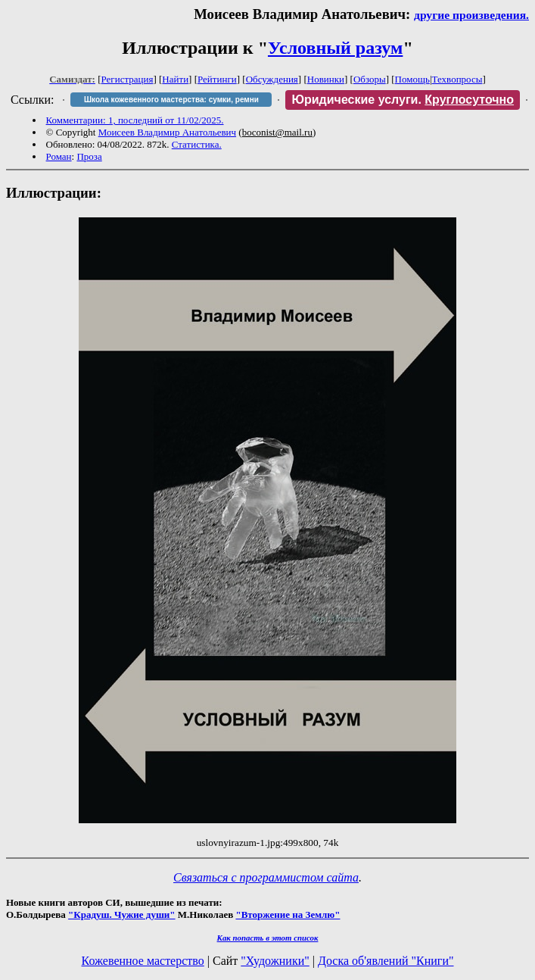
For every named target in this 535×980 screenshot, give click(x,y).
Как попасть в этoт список (268, 938)
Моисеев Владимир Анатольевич (167, 132)
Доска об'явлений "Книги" (386, 961)
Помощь (412, 79)
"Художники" (275, 961)
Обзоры (370, 79)
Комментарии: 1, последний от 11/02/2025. (135, 120)
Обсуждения (272, 79)
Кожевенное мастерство (143, 961)
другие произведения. (471, 15)
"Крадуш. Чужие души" (122, 914)
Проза (89, 156)
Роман (59, 156)
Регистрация (128, 79)
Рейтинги (217, 79)
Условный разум (335, 48)
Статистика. (197, 144)
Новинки (326, 79)
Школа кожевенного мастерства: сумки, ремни (171, 100)
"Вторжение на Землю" (288, 914)
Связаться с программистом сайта (266, 877)
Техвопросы (457, 79)
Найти (175, 79)
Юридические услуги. (403, 100)
